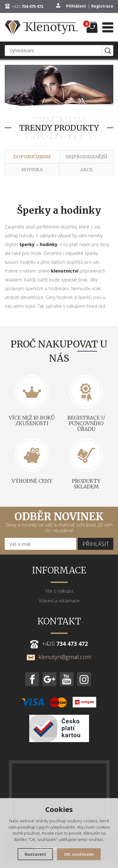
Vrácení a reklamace (59, 601)
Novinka (32, 170)
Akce (86, 170)
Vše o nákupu (59, 591)
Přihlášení (76, 6)
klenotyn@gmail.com (59, 657)
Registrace (102, 6)
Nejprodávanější (86, 157)
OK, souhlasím (79, 854)
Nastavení (35, 854)
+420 (27, 6)
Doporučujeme (32, 157)
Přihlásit (96, 544)
